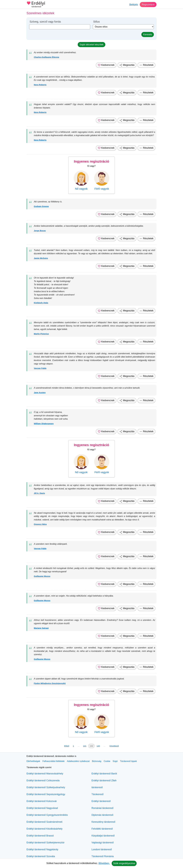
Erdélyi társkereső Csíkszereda (43, 780)
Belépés (133, 5)
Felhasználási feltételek (53, 761)
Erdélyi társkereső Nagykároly (42, 849)
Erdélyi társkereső (101, 801)
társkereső (97, 787)
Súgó (115, 761)
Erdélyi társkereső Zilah (104, 780)
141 (85, 746)
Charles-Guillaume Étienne (46, 57)
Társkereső (97, 794)
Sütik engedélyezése (124, 863)
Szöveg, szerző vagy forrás (45, 22)
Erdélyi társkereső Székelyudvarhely (46, 787)
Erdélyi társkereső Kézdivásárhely (44, 829)
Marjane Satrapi (41, 628)
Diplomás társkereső (102, 815)
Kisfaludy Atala (41, 303)
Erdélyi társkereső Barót (104, 774)
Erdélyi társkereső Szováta (41, 856)
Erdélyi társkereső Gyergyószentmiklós (47, 815)
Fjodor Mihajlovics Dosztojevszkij (50, 683)
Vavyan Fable (40, 368)
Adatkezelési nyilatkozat (78, 761)
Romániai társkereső (102, 808)
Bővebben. (104, 863)
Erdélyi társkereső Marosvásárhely (45, 774)
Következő (114, 746)
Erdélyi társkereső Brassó (40, 836)
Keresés (148, 34)
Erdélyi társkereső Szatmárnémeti (44, 822)
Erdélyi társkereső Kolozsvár (42, 801)
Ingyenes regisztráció (92, 161)
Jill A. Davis (39, 493)
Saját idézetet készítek (92, 45)
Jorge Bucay (40, 231)
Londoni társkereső (102, 849)
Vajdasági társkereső (103, 843)
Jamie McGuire (41, 258)
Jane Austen (40, 392)
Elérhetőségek (33, 761)
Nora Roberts (40, 85)
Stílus (96, 22)
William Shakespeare (44, 424)
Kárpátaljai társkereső (103, 836)
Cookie (107, 761)
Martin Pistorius (41, 334)
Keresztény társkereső (103, 822)
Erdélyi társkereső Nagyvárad (42, 808)
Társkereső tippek (128, 761)
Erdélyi (36, 5)
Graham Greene (41, 206)
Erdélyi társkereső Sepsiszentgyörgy (46, 794)
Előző (67, 746)
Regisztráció (148, 5)
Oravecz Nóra (40, 524)
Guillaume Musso (42, 576)
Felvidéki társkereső (102, 829)
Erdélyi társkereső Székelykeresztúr (45, 843)
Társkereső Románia (103, 856)
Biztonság (97, 761)
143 (98, 746)
